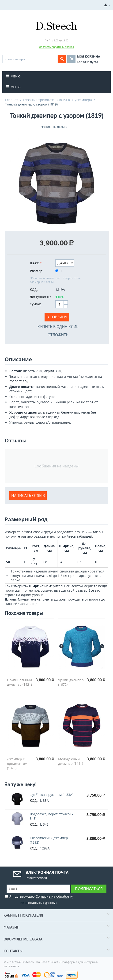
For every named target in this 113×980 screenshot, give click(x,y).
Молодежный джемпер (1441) (71, 761)
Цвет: (34, 263)
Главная (12, 100)
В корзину (57, 317)
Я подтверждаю (39, 899)
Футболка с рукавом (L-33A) (51, 795)
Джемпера (83, 100)
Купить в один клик (58, 327)
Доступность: (40, 297)
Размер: (37, 271)
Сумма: (35, 304)
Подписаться (89, 889)
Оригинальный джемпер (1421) (19, 682)
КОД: (34, 290)
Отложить (58, 335)
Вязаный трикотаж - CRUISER (47, 100)
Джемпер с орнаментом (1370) (17, 763)
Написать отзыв (54, 127)
